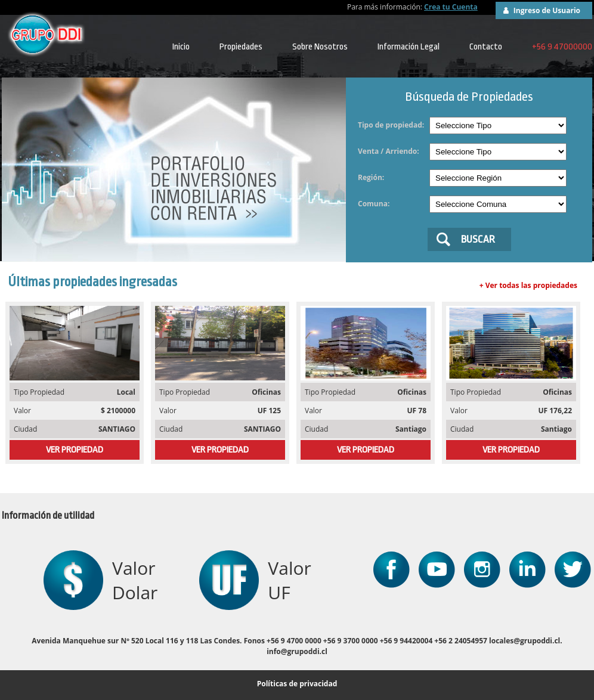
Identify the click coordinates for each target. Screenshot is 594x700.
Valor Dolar (135, 580)
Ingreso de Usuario (547, 10)
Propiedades (241, 47)
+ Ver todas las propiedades (528, 285)
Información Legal (409, 47)
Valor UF (289, 580)
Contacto (486, 47)
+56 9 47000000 (562, 47)
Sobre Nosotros (320, 47)
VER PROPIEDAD (75, 450)
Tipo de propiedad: (391, 125)
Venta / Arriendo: (389, 151)
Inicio (181, 47)
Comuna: (374, 204)
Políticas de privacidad (297, 684)
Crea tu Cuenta (451, 7)
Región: (371, 177)
